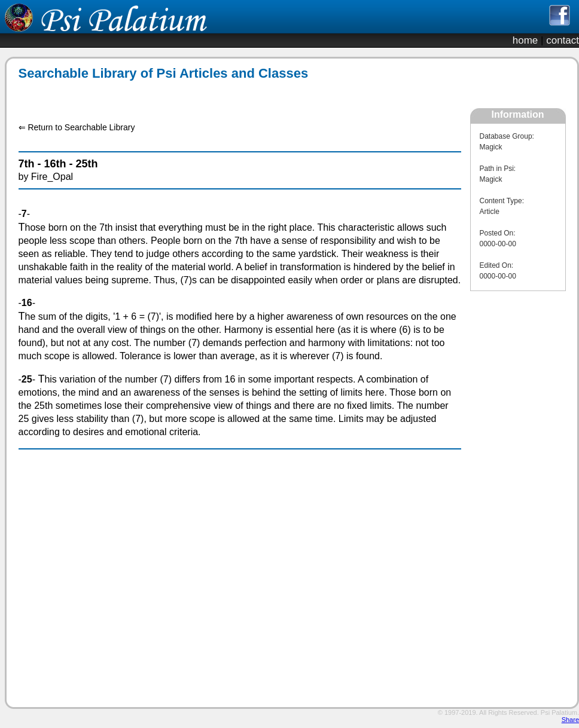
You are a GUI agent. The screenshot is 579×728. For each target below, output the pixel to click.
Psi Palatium (559, 712)
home (525, 40)
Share (570, 720)
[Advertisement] (233, 95)
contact (563, 40)
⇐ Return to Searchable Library (77, 127)
